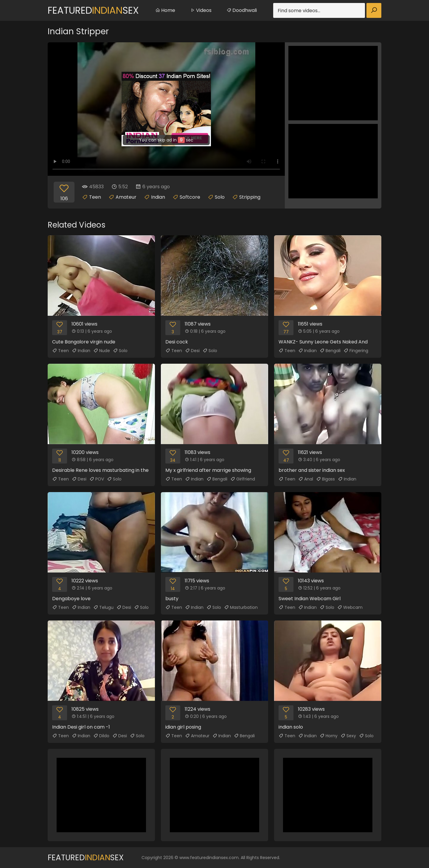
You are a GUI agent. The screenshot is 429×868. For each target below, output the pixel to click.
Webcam (350, 607)
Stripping (250, 197)
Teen (95, 197)
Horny (329, 736)
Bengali (330, 351)
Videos (201, 10)
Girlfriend (243, 479)
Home (165, 10)
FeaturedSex (93, 10)
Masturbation (241, 607)
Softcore (190, 197)
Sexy (348, 736)
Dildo (101, 736)
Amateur (126, 197)
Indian (158, 197)
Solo (220, 197)
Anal (306, 479)
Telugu (103, 607)
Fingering (356, 351)
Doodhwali (242, 10)
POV (97, 479)
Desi (192, 351)
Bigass (325, 479)
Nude (102, 351)
